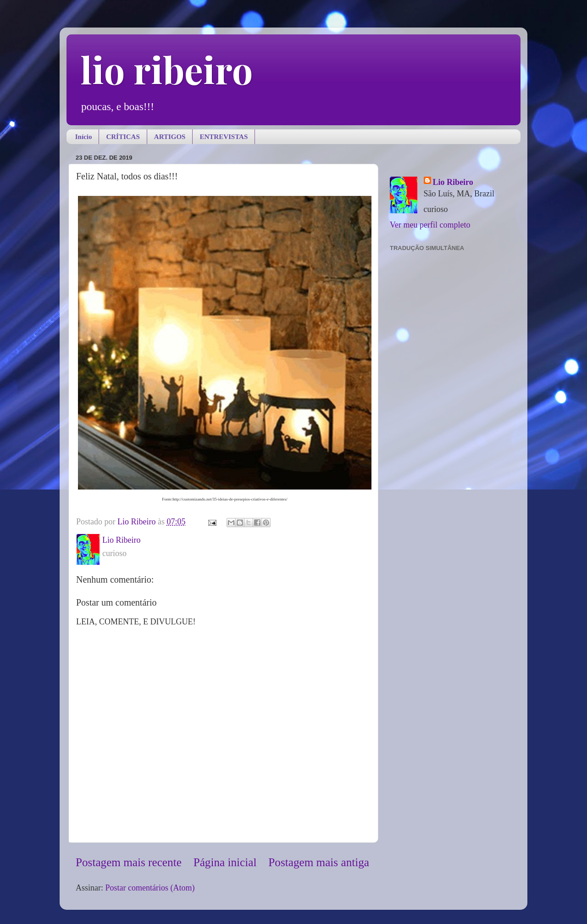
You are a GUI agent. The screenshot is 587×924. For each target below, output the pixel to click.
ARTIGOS (170, 137)
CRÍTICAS (123, 137)
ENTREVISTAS (224, 137)
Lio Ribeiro (453, 182)
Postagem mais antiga (319, 862)
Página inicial (225, 862)
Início (84, 137)
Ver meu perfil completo (430, 225)
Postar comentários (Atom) (150, 888)
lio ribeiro (166, 69)
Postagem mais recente (129, 862)
